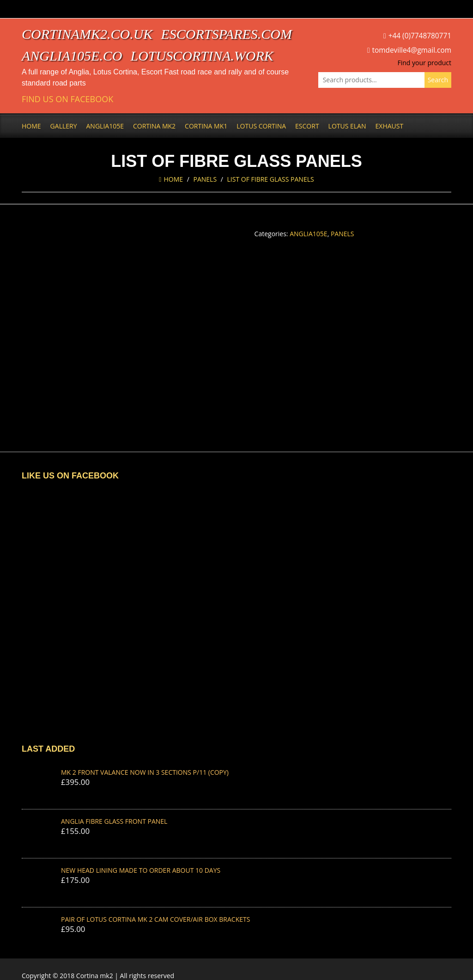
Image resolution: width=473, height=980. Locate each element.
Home (31, 126)
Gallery (64, 126)
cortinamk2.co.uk (87, 34)
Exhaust (390, 126)
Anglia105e (105, 126)
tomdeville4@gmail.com (412, 50)
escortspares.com (226, 34)
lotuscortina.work (202, 56)
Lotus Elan (347, 126)
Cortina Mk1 (206, 126)
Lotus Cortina (261, 126)
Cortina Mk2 (154, 126)
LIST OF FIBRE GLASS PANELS (271, 179)
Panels (205, 179)
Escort (307, 126)
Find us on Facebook (67, 99)
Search (438, 80)
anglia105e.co (72, 56)
